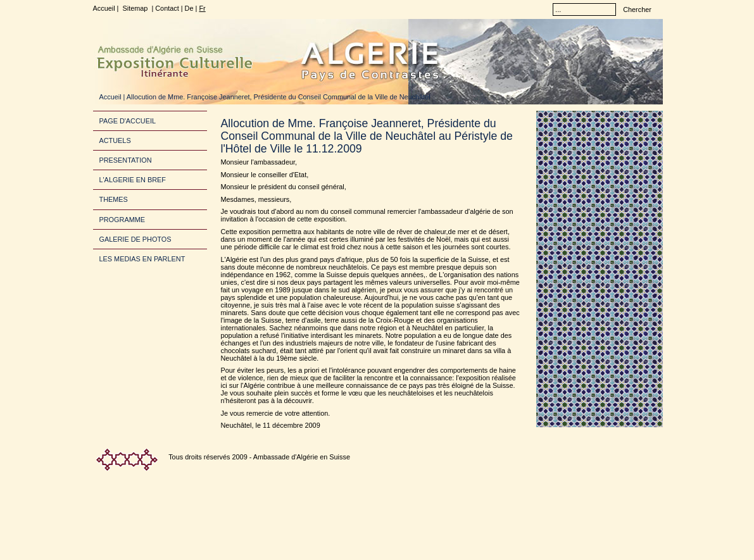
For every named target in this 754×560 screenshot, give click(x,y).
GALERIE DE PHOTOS (135, 239)
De (189, 8)
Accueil (104, 8)
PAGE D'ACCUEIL (128, 121)
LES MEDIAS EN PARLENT (142, 259)
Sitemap (135, 8)
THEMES (114, 199)
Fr (202, 8)
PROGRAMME (123, 220)
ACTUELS (115, 140)
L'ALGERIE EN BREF (133, 180)
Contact (167, 8)
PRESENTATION (126, 160)
